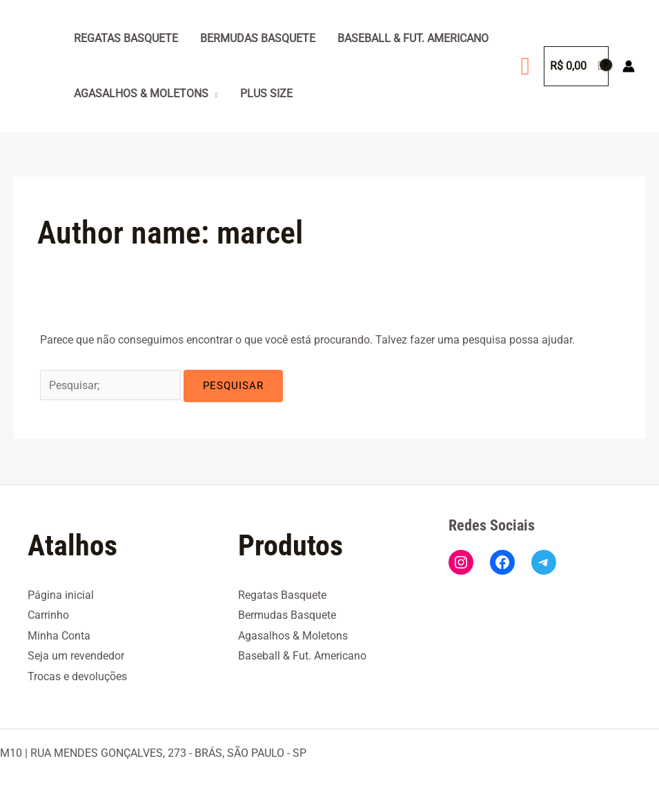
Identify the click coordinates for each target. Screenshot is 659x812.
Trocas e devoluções (77, 676)
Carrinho (48, 614)
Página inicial (61, 594)
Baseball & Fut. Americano (413, 38)
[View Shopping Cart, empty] (576, 66)
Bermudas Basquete (258, 38)
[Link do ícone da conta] (629, 66)
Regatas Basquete (126, 38)
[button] (525, 66)
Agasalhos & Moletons (141, 93)
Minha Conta (59, 635)
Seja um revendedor (76, 656)
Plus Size (266, 93)
